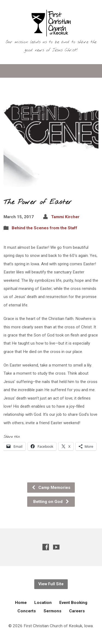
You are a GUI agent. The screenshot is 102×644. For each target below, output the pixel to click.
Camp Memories (51, 488)
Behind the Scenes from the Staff (44, 228)
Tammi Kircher (65, 217)
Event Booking (73, 603)
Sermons (52, 611)
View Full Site (51, 584)
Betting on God (51, 502)
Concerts (27, 611)
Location (43, 603)
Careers (77, 611)
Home (21, 603)
